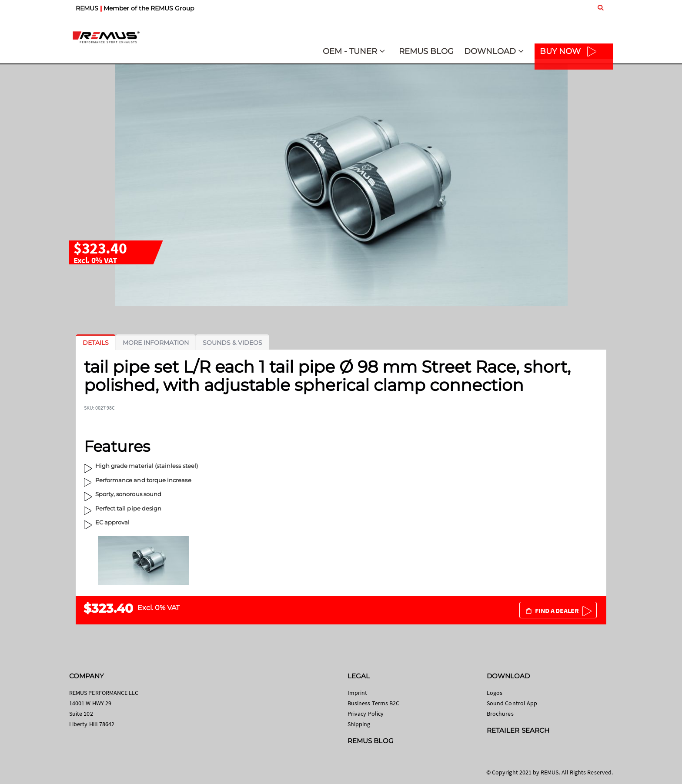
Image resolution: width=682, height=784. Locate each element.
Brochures (500, 714)
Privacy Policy (366, 714)
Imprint (357, 693)
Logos (495, 693)
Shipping (359, 724)
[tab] (96, 343)
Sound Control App (512, 703)
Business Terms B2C (373, 703)
